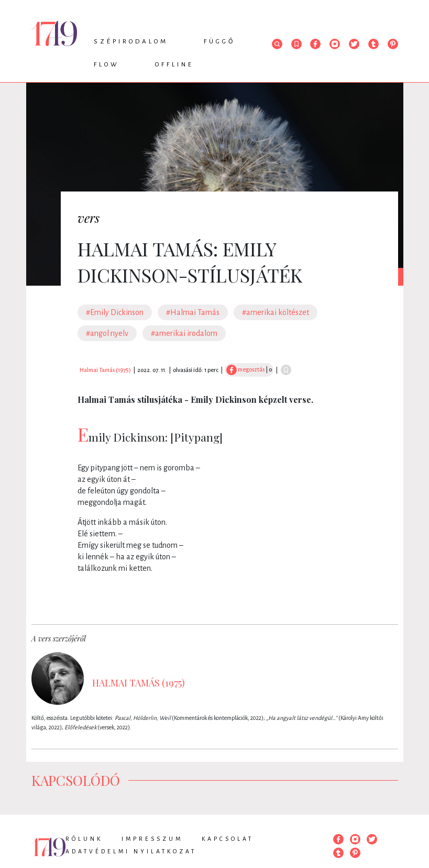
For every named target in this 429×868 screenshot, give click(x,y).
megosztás (245, 369)
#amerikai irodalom (184, 333)
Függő (219, 42)
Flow (107, 65)
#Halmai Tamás (193, 312)
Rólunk (84, 839)
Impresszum (152, 839)
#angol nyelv (107, 333)
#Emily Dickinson (115, 312)
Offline (174, 65)
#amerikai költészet (276, 312)
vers (89, 218)
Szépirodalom (131, 42)
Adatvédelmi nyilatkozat (131, 851)
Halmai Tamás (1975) (105, 370)
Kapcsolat (228, 839)
